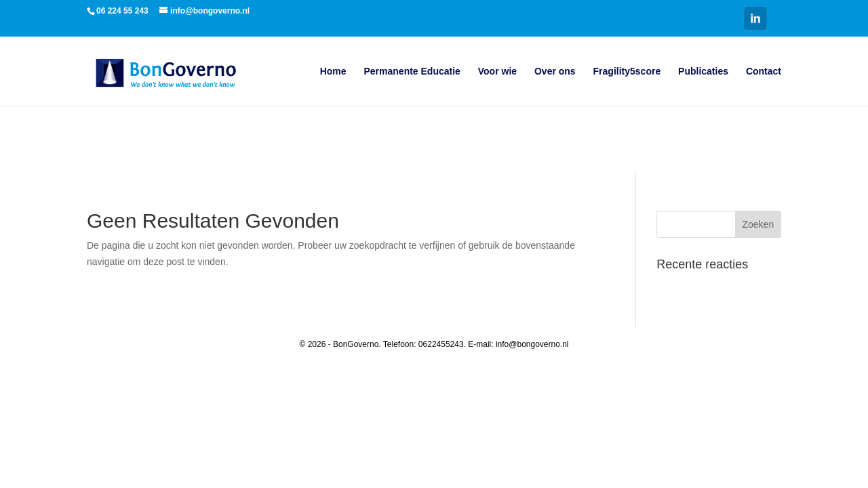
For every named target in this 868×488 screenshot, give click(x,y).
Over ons (555, 72)
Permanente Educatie (412, 72)
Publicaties (703, 72)
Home (333, 72)
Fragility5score (627, 72)
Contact (764, 72)
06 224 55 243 (122, 11)
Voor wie (497, 72)
